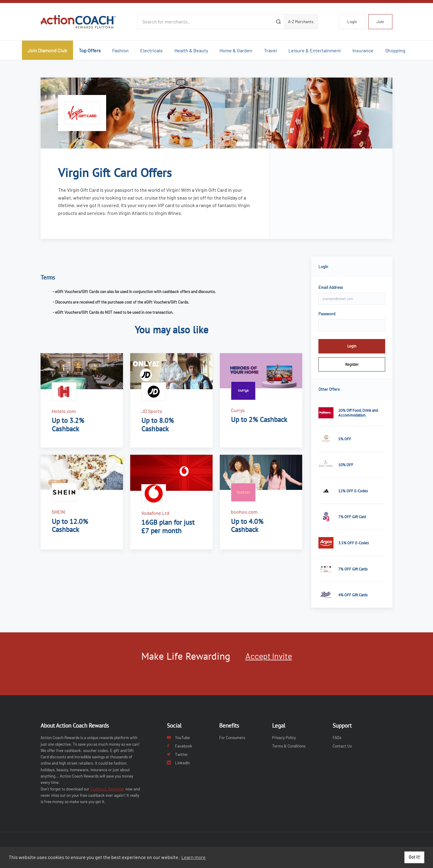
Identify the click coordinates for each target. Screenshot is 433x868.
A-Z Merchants (301, 22)
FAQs (337, 738)
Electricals (151, 50)
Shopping (395, 50)
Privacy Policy (284, 738)
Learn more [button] (193, 857)
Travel (270, 50)
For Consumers (232, 738)
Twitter (177, 754)
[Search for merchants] (205, 22)
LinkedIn (178, 763)
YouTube (178, 738)
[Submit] (278, 22)
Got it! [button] (415, 857)
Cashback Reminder (107, 789)
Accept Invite (269, 656)
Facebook (180, 746)
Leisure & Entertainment (315, 50)
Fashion (120, 50)
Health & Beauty (191, 50)
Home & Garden (236, 50)
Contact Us (342, 746)
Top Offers (90, 50)
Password (327, 314)
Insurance (363, 50)
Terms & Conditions (289, 746)
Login (352, 22)
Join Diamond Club (47, 50)
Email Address (331, 287)
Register (352, 364)
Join (380, 22)
